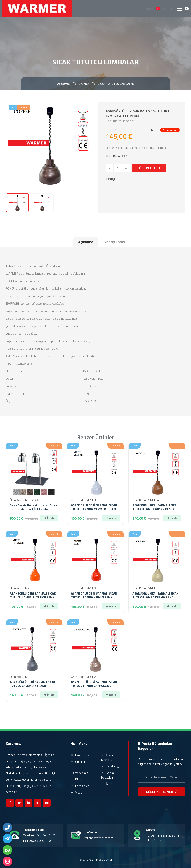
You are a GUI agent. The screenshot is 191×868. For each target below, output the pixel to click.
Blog (76, 780)
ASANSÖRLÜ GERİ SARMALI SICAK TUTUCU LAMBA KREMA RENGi (155, 596)
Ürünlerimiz (80, 762)
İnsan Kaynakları (108, 758)
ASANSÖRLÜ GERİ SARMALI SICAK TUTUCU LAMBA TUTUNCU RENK (33, 596)
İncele (49, 518)
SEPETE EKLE (150, 168)
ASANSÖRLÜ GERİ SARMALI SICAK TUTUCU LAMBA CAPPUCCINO (94, 684)
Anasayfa (63, 84)
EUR (150, 9)
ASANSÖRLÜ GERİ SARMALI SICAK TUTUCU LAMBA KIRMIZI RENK (94, 596)
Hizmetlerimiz (79, 771)
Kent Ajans (85, 860)
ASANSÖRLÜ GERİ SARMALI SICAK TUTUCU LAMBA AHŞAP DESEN (155, 508)
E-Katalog (110, 767)
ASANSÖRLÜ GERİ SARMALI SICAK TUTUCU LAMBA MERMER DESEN (94, 508)
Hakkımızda (80, 755)
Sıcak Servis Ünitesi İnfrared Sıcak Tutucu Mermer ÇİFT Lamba (33, 508)
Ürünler (83, 84)
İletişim (108, 784)
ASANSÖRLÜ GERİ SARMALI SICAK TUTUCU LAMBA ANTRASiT (33, 684)
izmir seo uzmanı (102, 860)
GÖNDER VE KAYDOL (162, 792)
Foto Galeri (80, 786)
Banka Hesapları (107, 775)
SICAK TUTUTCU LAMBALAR (116, 84)
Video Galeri (76, 795)
